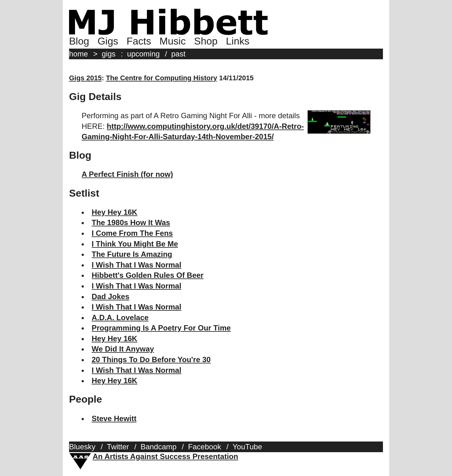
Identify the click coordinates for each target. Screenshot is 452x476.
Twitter (118, 447)
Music (173, 41)
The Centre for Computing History (161, 78)
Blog (79, 41)
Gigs (108, 41)
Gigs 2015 (85, 78)
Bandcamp (159, 447)
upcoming (143, 54)
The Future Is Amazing (132, 254)
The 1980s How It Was (131, 222)
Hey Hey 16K (114, 212)
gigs (109, 54)
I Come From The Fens (132, 233)
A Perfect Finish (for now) (127, 174)
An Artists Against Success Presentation (165, 456)
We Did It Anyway (123, 349)
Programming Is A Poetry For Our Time (161, 328)
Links (238, 41)
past (178, 54)
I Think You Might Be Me (135, 244)
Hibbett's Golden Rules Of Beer (148, 275)
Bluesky (82, 447)
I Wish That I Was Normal (137, 265)
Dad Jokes (110, 296)
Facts (139, 41)
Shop (206, 41)
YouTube (247, 447)
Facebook (204, 447)
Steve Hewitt (114, 418)
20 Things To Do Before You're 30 (151, 360)
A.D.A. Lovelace (120, 317)
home (78, 54)
